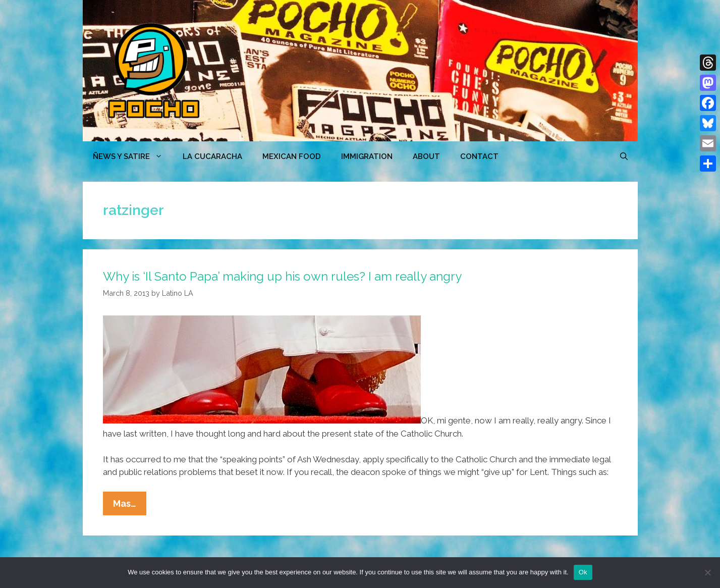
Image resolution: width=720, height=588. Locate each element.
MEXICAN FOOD (292, 156)
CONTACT (479, 156)
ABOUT (426, 156)
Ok (583, 572)
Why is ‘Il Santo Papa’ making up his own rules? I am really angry (282, 276)
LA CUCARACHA (212, 156)
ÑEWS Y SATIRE (133, 156)
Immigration (367, 156)
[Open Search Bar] (624, 156)
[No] (707, 572)
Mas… (130, 506)
